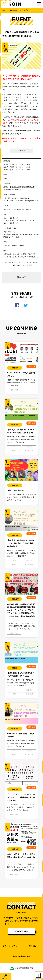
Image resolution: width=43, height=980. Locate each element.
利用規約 (32, 946)
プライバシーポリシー (11, 946)
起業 (30, 265)
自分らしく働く (20, 265)
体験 (30, 262)
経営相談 (30, 447)
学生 (36, 262)
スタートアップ (19, 262)
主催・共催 (14, 390)
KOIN (9, 262)
